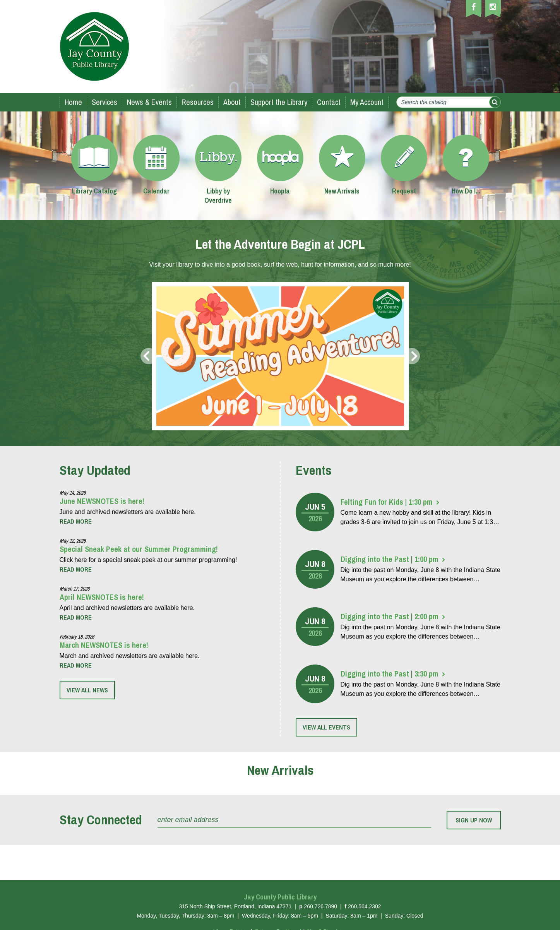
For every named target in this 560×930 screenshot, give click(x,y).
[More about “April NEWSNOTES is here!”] (76, 617)
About (232, 102)
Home (73, 102)
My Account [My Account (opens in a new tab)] (367, 102)
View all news (87, 690)
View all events (326, 727)
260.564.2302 (365, 906)
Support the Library (279, 102)
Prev (148, 356)
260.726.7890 (320, 906)
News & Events (149, 102)
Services (104, 102)
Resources (198, 102)
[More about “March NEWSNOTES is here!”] (76, 665)
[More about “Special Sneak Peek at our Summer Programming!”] (76, 569)
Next (413, 356)
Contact (329, 102)
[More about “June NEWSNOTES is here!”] (76, 521)
